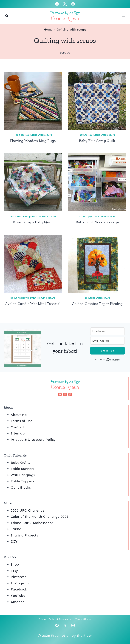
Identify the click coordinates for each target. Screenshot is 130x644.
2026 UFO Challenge (28, 510)
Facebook (19, 589)
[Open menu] (123, 16)
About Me (19, 415)
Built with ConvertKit (120, 360)
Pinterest (18, 577)
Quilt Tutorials (19, 217)
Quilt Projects (19, 298)
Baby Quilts (20, 463)
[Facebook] (57, 4)
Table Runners (22, 469)
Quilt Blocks (21, 487)
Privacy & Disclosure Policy (33, 440)
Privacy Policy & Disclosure (55, 619)
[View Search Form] (7, 16)
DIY (14, 541)
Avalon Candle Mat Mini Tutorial (33, 304)
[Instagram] (73, 4)
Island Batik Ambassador (32, 523)
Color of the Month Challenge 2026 (40, 517)
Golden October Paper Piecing (97, 304)
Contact (17, 427)
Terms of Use (21, 421)
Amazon (18, 602)
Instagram (20, 583)
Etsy (14, 571)
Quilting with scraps (39, 135)
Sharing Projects (24, 535)
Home (48, 30)
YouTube (18, 596)
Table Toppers (22, 481)
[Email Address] (107, 341)
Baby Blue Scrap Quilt (97, 141)
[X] (65, 4)
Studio (83, 217)
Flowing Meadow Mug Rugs (33, 141)
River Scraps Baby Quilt (33, 222)
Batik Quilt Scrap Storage (97, 222)
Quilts (83, 135)
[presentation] (33, 101)
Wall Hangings (23, 475)
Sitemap (18, 433)
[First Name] (107, 331)
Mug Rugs (19, 135)
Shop (15, 564)
